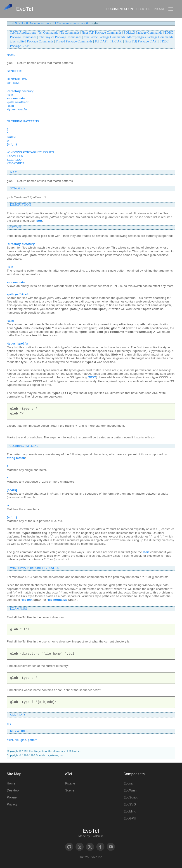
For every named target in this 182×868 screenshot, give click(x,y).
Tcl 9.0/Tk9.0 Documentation (30, 23)
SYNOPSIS (14, 71)
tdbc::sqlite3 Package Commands (32, 41)
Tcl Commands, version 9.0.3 (71, 23)
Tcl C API (101, 41)
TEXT (92, 377)
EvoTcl (91, 831)
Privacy (12, 804)
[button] (171, 9)
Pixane (159, 9)
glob (23, 740)
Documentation (119, 9)
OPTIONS (14, 83)
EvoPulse (97, 836)
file (9, 724)
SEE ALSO (14, 160)
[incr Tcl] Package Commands (102, 33)
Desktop (143, 9)
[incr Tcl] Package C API (141, 41)
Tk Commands (70, 33)
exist (10, 740)
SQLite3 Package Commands (143, 33)
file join (27, 600)
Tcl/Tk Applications (23, 33)
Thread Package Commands (74, 41)
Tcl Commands (48, 33)
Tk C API (116, 41)
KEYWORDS (15, 163)
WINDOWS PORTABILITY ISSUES (30, 152)
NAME (11, 55)
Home (11, 783)
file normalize (58, 600)
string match (16, 458)
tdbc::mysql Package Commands (60, 37)
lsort (39, 221)
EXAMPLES (15, 156)
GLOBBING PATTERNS (23, 121)
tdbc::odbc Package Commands (104, 37)
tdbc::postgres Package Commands (150, 37)
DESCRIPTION (17, 79)
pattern (33, 740)
